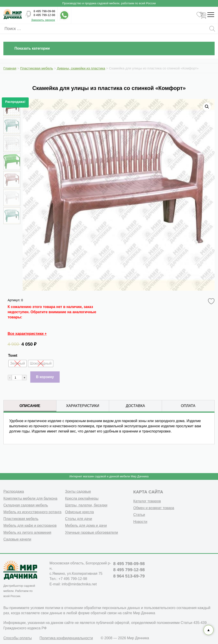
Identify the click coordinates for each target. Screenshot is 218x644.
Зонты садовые (78, 491)
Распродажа (14, 491)
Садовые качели (17, 539)
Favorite (212, 301)
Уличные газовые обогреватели (91, 532)
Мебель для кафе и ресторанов (30, 526)
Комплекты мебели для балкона (30, 498)
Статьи (139, 515)
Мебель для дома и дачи (86, 526)
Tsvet (13, 355)
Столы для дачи (79, 519)
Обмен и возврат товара (154, 508)
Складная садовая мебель (26, 505)
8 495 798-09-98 (44, 11)
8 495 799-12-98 (44, 15)
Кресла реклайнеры (82, 498)
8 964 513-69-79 (129, 576)
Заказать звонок (43, 20)
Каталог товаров (147, 501)
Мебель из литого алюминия (27, 532)
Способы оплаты (18, 638)
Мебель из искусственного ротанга (32, 512)
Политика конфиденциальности (66, 638)
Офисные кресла (79, 512)
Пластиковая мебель (21, 519)
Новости (140, 522)
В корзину (45, 377)
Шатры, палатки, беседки (86, 505)
